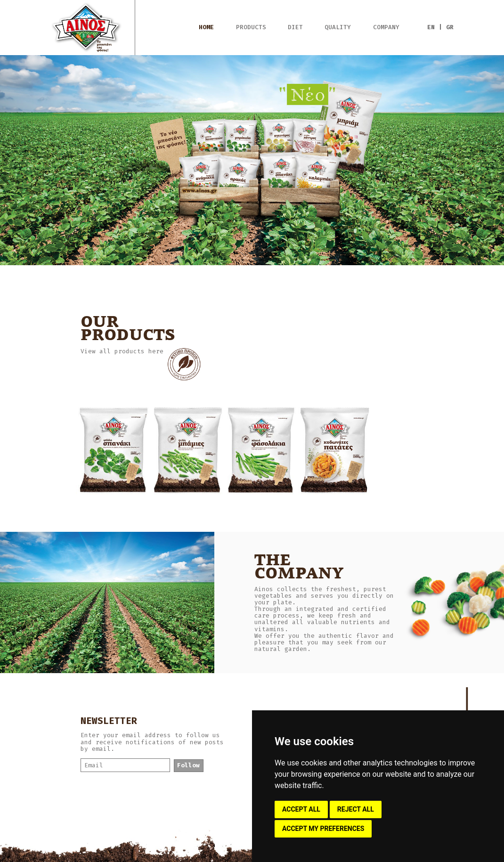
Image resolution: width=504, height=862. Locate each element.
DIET (295, 27)
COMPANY (386, 27)
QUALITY (338, 27)
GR (450, 27)
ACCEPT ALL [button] (301, 809)
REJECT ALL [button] (356, 809)
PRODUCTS (251, 27)
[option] (252, 160)
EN (431, 27)
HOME (206, 27)
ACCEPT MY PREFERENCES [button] (323, 829)
